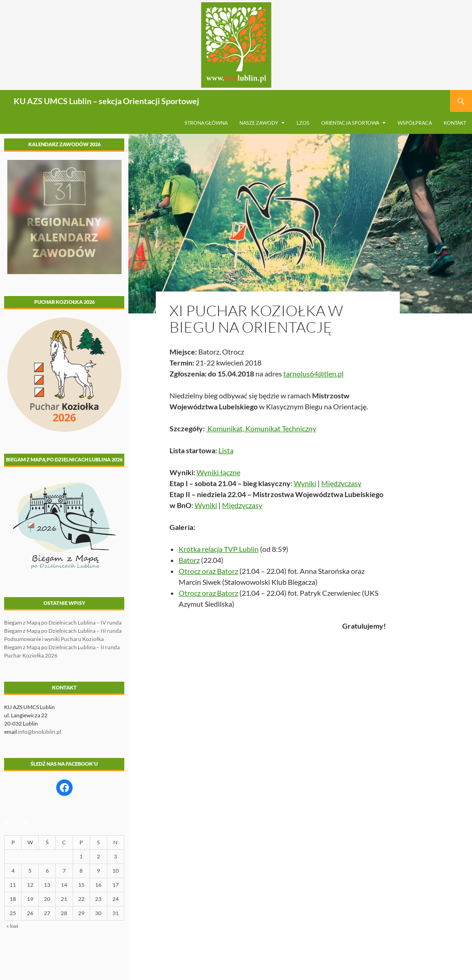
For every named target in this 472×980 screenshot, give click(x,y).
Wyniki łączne (218, 472)
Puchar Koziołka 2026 (31, 655)
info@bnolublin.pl (40, 732)
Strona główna (206, 123)
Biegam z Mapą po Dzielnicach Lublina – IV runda (63, 622)
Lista (226, 450)
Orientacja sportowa (350, 123)
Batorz (189, 560)
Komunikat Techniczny (281, 428)
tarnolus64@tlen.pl (313, 373)
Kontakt (455, 123)
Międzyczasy (341, 483)
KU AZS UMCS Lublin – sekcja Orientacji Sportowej (106, 101)
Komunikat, (226, 428)
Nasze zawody (259, 123)
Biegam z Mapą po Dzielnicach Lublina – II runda (62, 647)
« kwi (12, 926)
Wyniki (305, 483)
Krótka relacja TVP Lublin (219, 549)
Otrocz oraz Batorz (208, 571)
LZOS (303, 123)
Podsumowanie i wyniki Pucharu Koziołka (54, 639)
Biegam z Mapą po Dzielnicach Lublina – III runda (63, 631)
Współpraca (415, 123)
